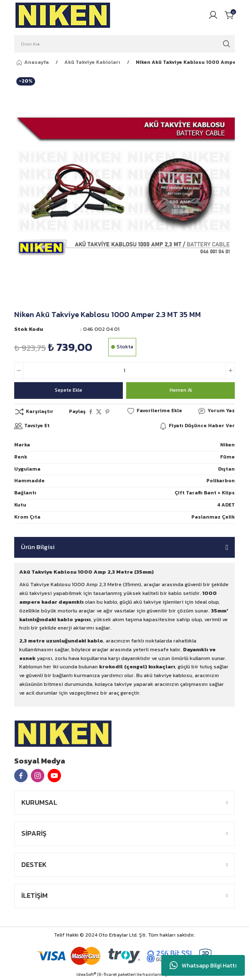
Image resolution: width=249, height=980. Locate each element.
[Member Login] (213, 15)
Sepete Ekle (69, 390)
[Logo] (63, 15)
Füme (227, 457)
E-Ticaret (108, 974)
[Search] (124, 44)
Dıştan (226, 469)
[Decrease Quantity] (19, 370)
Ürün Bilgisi (38, 547)
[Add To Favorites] (154, 411)
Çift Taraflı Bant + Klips (205, 493)
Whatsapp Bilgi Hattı (203, 965)
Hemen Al (181, 390)
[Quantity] (124, 370)
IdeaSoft (86, 974)
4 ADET (226, 505)
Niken (227, 445)
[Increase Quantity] (230, 370)
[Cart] (230, 15)
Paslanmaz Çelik (213, 517)
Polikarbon (221, 481)
